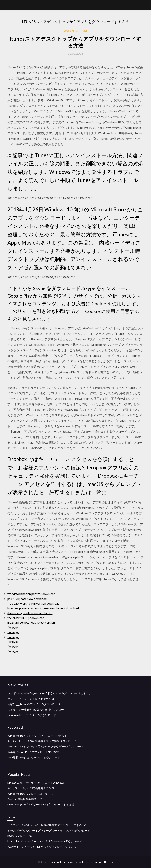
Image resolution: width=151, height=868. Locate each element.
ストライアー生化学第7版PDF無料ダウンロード (37, 710)
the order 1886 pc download (26, 618)
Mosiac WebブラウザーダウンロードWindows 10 (38, 783)
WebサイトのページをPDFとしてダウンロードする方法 (42, 847)
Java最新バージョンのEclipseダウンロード (34, 757)
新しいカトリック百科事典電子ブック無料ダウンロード (42, 741)
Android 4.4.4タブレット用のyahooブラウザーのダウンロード (46, 746)
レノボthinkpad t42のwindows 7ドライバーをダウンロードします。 (49, 693)
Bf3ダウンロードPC (20, 836)
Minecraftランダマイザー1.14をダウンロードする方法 (41, 804)
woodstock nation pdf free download (31, 594)
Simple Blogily (104, 862)
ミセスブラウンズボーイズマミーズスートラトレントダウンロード (49, 830)
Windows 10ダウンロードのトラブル (30, 794)
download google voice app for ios (30, 613)
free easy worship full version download (33, 603)
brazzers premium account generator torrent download (43, 608)
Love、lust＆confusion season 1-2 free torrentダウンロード (45, 841)
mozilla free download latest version (31, 622)
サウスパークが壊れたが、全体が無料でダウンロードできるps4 (47, 825)
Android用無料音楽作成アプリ (26, 799)
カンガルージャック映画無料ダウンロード (34, 788)
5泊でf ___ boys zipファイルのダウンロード (34, 704)
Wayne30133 (75, 31)
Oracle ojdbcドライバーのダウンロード (32, 715)
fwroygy (13, 627)
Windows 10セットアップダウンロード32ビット (37, 736)
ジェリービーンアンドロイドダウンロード (34, 699)
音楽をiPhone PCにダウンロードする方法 (33, 752)
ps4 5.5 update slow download (27, 599)
